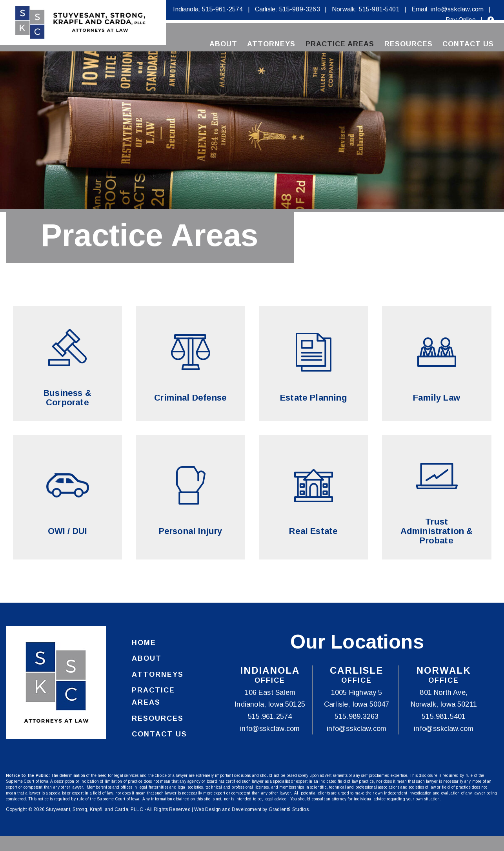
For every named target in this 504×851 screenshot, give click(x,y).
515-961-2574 (222, 9)
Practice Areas (340, 44)
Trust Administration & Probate (437, 531)
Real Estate (313, 531)
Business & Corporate (67, 398)
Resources (408, 44)
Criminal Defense (190, 398)
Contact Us (468, 44)
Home (144, 643)
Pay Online (461, 20)
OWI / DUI (68, 531)
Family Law (437, 398)
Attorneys (271, 44)
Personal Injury (191, 531)
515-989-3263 (300, 9)
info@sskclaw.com (457, 9)
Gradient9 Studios (289, 810)
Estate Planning (314, 398)
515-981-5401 (379, 9)
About (223, 44)
